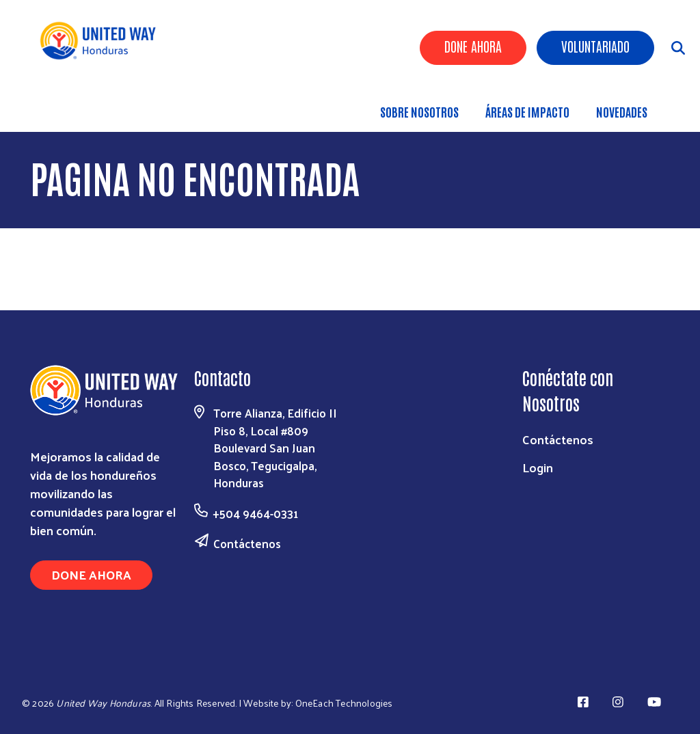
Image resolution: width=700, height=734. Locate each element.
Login (538, 467)
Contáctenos (247, 543)
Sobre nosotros (419, 111)
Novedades (622, 111)
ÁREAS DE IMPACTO (527, 111)
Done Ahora (473, 46)
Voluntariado (595, 46)
